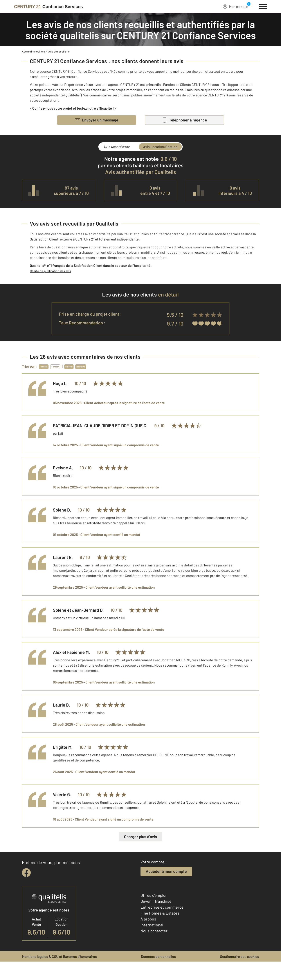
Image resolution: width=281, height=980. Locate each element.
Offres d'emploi (153, 914)
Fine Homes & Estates (160, 931)
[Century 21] (48, 7)
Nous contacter (154, 949)
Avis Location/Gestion (160, 147)
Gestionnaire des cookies (240, 975)
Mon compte (235, 6)
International (152, 943)
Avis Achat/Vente (117, 147)
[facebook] (26, 891)
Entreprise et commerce (162, 926)
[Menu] (263, 6)
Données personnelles (158, 975)
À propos (148, 937)
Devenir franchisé (156, 920)
